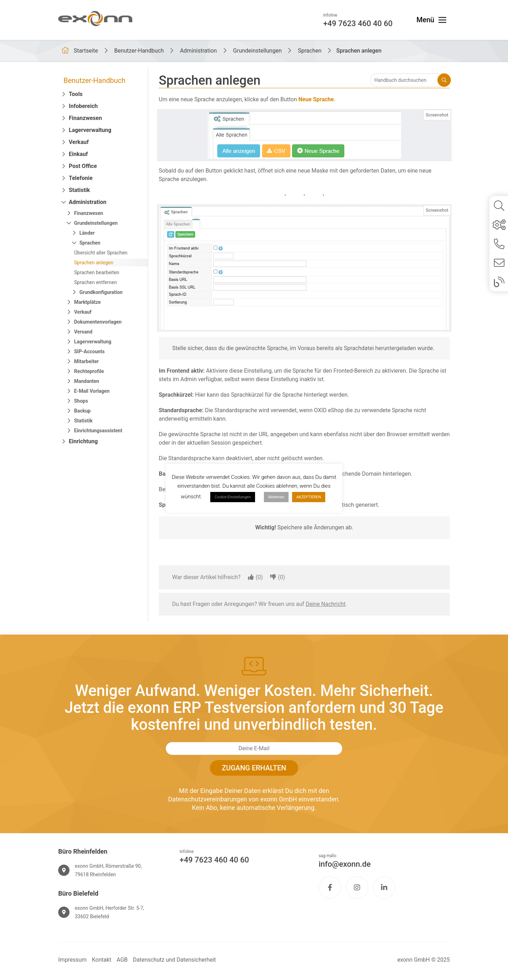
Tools (76, 94)
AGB (122, 960)
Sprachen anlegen (94, 263)
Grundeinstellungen (96, 223)
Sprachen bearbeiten (97, 272)
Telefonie (81, 178)
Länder (87, 233)
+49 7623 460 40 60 (214, 860)
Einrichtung (83, 441)
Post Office (83, 166)
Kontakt (102, 960)
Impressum (72, 960)
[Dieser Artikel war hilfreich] (251, 577)
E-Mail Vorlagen (92, 391)
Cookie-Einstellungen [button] (233, 497)
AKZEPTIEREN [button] (309, 497)
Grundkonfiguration (101, 292)
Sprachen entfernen (95, 282)
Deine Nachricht (325, 604)
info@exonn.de (345, 864)
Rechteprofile (89, 371)
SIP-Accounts (89, 351)
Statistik (79, 190)
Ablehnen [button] (276, 497)
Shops (81, 401)
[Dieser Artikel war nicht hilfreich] (273, 577)
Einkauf (78, 154)
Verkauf (79, 142)
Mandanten (87, 381)
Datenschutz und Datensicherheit (174, 960)
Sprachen (90, 243)
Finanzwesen (85, 118)
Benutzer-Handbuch (95, 80)
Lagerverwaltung (90, 130)
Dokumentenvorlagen (98, 322)
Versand (83, 332)
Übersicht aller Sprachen (101, 253)
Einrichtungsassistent (98, 431)
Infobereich (83, 106)
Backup (82, 411)
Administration (88, 202)
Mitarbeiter (86, 361)
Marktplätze (87, 302)
